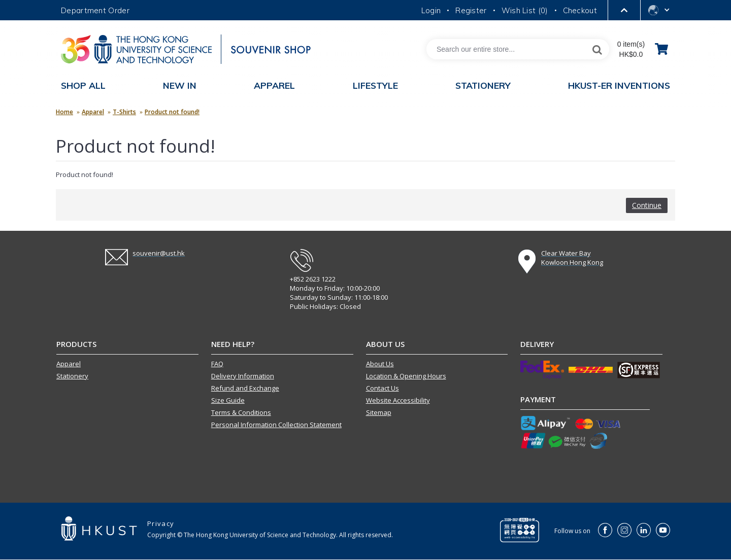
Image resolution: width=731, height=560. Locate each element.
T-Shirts (124, 112)
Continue (647, 205)
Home (64, 112)
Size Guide (228, 400)
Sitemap (379, 412)
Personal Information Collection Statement (276, 425)
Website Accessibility (398, 400)
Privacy (161, 523)
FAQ (217, 364)
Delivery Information (243, 376)
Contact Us (383, 388)
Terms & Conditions (241, 412)
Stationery (72, 376)
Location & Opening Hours (406, 376)
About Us (380, 364)
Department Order (95, 10)
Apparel (93, 112)
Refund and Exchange (245, 388)
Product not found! (172, 112)
